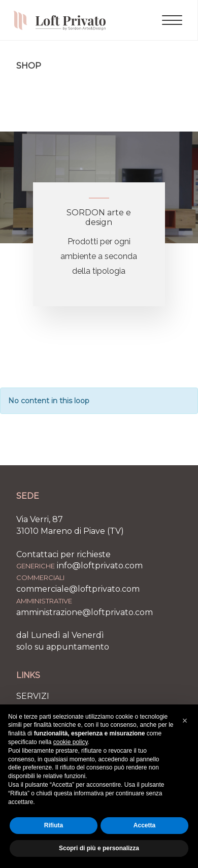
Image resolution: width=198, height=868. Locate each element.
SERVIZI (33, 696)
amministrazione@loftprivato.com (85, 612)
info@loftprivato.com (100, 566)
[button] (185, 721)
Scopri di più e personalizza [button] (99, 848)
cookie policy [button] (71, 742)
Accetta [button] (144, 825)
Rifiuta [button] (54, 825)
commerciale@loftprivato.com (78, 589)
